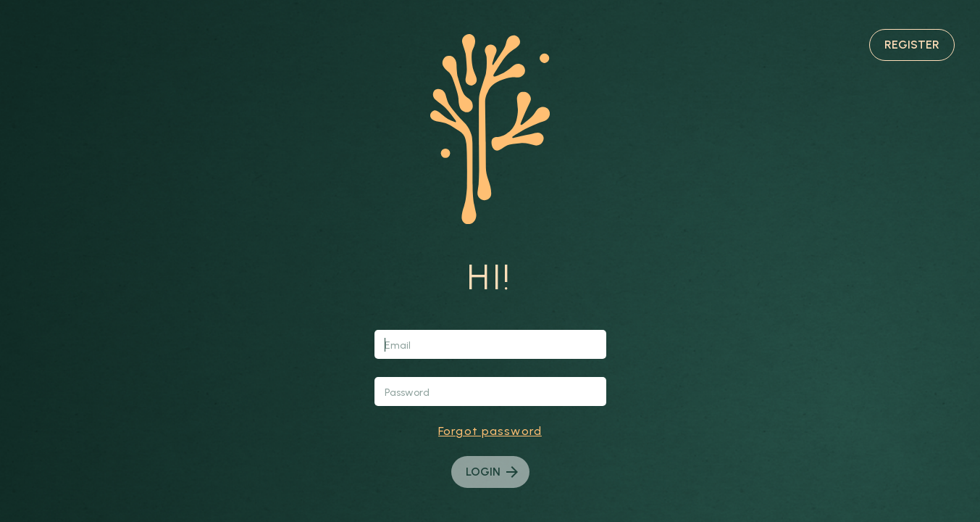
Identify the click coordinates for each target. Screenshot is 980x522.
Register (912, 45)
